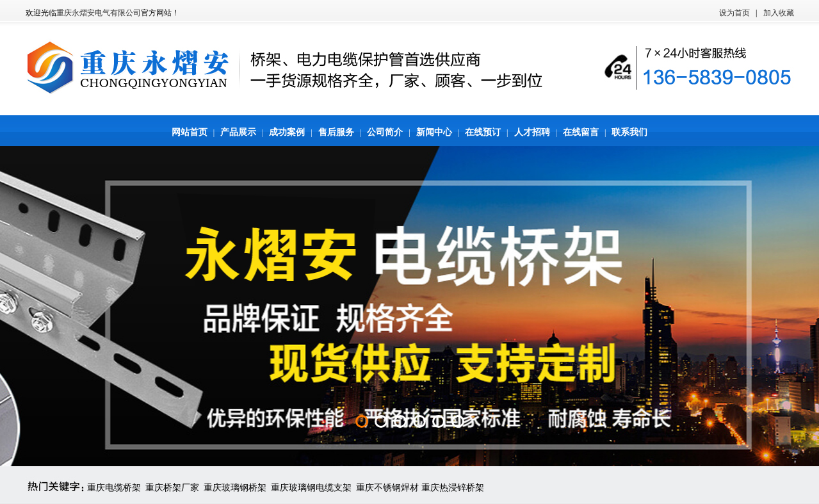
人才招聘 (532, 132)
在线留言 (581, 132)
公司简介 (385, 132)
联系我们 (629, 132)
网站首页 (190, 132)
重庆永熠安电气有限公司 (99, 13)
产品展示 (238, 132)
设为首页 (734, 13)
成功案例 (287, 132)
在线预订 (483, 132)
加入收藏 (779, 13)
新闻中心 (434, 132)
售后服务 (336, 132)
